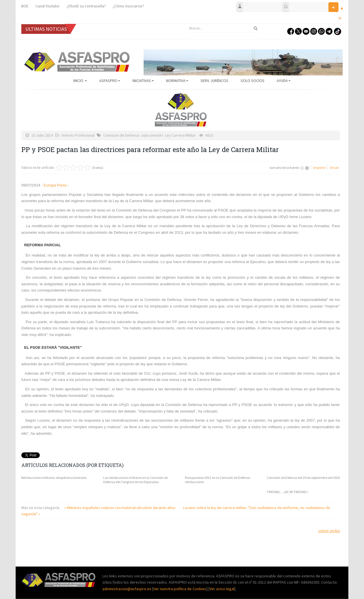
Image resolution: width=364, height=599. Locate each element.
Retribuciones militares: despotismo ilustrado (54, 478)
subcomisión (152, 135)
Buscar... (186, 24)
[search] (223, 28)
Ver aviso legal (222, 589)
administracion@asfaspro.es (127, 589)
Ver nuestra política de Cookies (180, 589)
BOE (25, 6)
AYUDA (284, 81)
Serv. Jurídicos (214, 81)
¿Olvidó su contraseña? (86, 6)
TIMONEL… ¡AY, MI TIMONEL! (287, 492)
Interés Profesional (78, 135)
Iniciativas (143, 81)
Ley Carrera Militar (180, 135)
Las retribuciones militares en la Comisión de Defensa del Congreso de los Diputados (136, 480)
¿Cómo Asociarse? (128, 6)
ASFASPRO (110, 81)
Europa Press (55, 185)
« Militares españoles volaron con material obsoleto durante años (120, 508)
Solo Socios (253, 81)
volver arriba (329, 531)
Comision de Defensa (121, 135)
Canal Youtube (47, 6)
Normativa (177, 81)
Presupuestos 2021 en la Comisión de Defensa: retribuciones (218, 480)
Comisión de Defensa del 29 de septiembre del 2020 (303, 478)
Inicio (80, 81)
